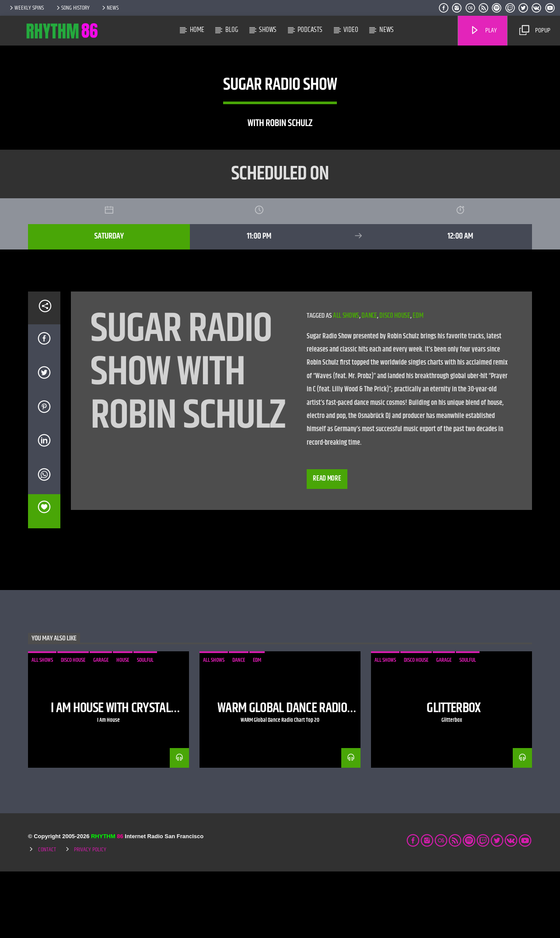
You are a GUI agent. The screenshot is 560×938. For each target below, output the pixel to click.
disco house (395, 382)
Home (197, 30)
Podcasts (310, 30)
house (123, 727)
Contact (47, 916)
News (110, 8)
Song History (72, 8)
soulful (145, 727)
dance (369, 382)
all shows (346, 382)
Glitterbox (454, 775)
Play (483, 30)
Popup (535, 30)
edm (418, 382)
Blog (232, 30)
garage (101, 727)
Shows (268, 30)
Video (351, 30)
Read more (327, 545)
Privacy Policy (90, 916)
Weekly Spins (26, 8)
